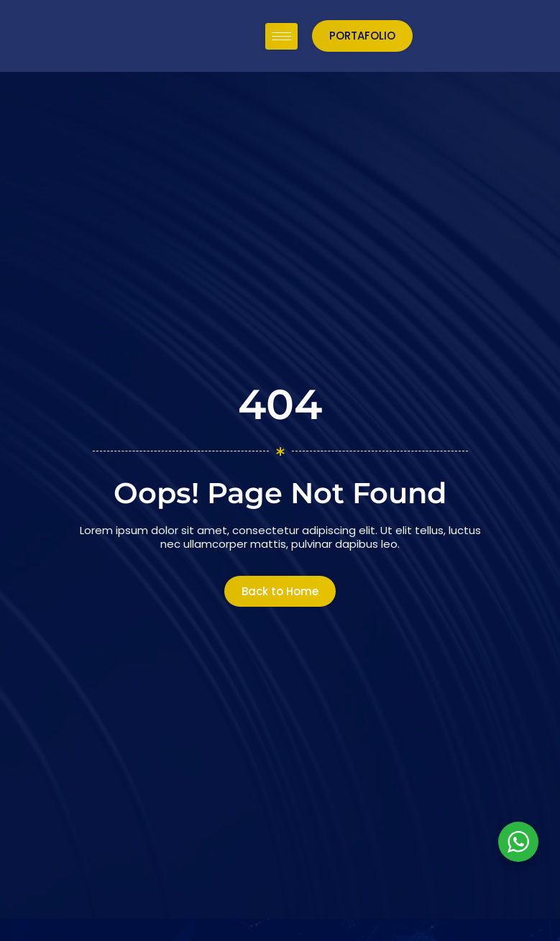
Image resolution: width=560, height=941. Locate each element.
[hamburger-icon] (414, 36)
